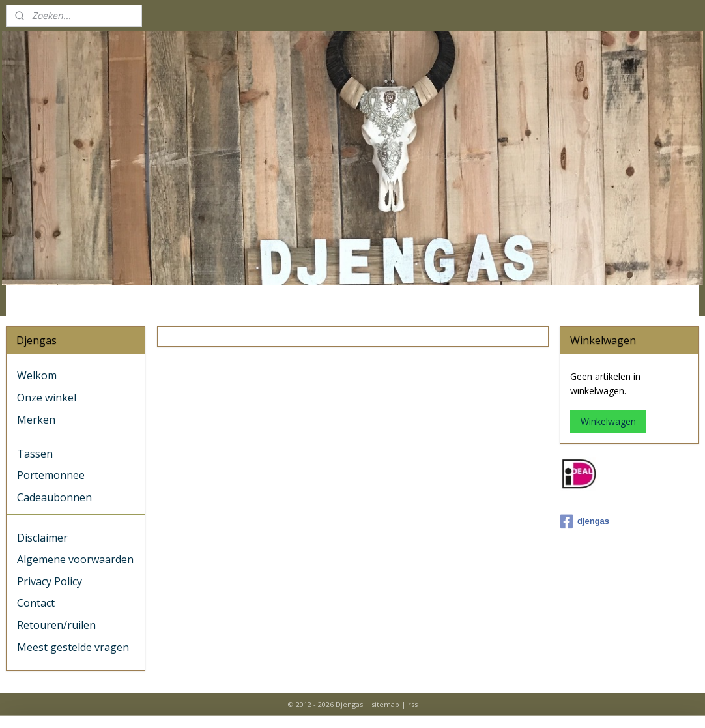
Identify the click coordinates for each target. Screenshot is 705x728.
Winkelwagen (608, 421)
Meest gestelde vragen (73, 647)
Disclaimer (42, 538)
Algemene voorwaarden (75, 559)
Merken (36, 420)
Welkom (37, 375)
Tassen (35, 454)
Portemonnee (51, 475)
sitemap (385, 704)
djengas (584, 521)
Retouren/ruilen (56, 625)
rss (413, 704)
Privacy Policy (50, 581)
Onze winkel (47, 398)
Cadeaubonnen (54, 497)
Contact (36, 603)
